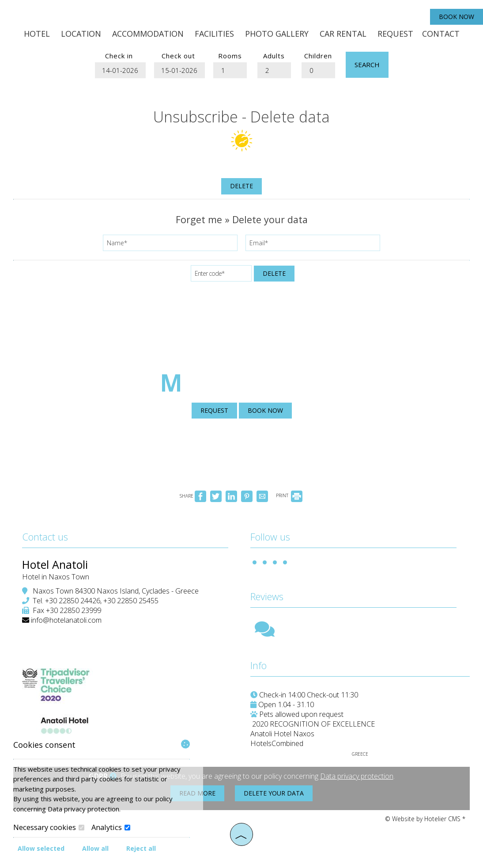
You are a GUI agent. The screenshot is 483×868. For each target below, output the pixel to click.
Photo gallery (277, 34)
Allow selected (41, 848)
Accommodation (148, 34)
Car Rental (343, 34)
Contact (441, 34)
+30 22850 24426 (73, 601)
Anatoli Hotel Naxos (282, 734)
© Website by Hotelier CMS (424, 819)
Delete (241, 186)
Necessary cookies (49, 827)
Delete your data (274, 793)
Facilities (214, 34)
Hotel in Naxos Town (56, 577)
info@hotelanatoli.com (66, 620)
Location (81, 34)
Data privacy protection (357, 776)
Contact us (45, 537)
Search (367, 65)
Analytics (111, 827)
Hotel (37, 34)
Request (395, 34)
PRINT (289, 495)
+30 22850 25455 (131, 601)
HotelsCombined (277, 743)
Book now (457, 17)
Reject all (141, 848)
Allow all (95, 848)
